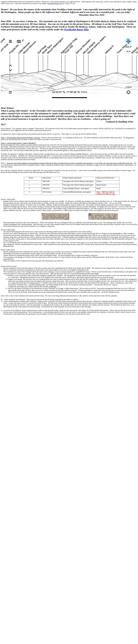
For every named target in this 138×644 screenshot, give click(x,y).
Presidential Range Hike (76, 29)
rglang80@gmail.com (55, 3)
